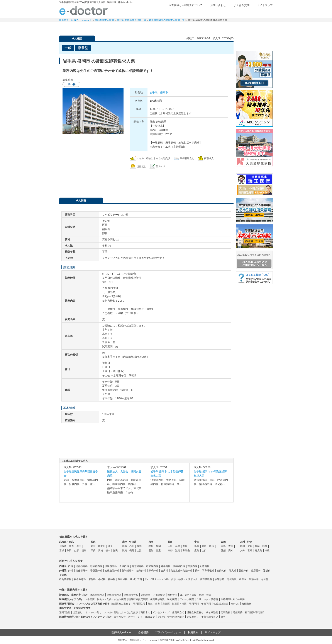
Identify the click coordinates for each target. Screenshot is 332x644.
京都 (170, 550)
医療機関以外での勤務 (233, 599)
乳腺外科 (244, 571)
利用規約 (193, 632)
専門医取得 (139, 604)
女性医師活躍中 (176, 617)
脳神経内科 (179, 566)
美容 (158, 604)
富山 (124, 546)
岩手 (79, 546)
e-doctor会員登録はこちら (254, 42)
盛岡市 (164, 92)
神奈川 (102, 546)
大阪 (170, 546)
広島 (197, 550)
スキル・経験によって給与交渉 (121, 612)
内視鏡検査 (159, 595)
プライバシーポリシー (168, 632)
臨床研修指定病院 (138, 599)
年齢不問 (206, 604)
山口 (204, 550)
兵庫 (178, 546)
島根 (204, 546)
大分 (242, 550)
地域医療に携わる (121, 604)
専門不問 (194, 604)
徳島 (223, 546)
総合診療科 (65, 579)
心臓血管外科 (112, 571)
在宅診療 (220, 579)
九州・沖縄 (246, 542)
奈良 (185, 546)
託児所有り (193, 617)
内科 (71, 566)
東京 (93, 546)
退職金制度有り (195, 612)
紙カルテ (150, 617)
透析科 (267, 571)
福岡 (242, 546)
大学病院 (90, 599)
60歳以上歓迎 (221, 604)
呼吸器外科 (96, 571)
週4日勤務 (65, 612)
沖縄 (267, 550)
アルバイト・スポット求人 (136, 27)
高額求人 (145, 612)
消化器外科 (82, 571)
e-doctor (84, 10)
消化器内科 (82, 566)
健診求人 (166, 27)
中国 (197, 542)
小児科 (102, 579)
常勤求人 (75, 27)
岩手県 (154, 92)
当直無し (78, 612)
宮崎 (250, 550)
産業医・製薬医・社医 (174, 604)
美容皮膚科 (177, 571)
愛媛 (223, 550)
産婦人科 (222, 571)
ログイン (264, 12)
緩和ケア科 (136, 579)
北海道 (63, 546)
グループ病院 (187, 599)
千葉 (93, 550)
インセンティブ (161, 612)
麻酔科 (92, 579)
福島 (84, 550)
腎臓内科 (192, 566)
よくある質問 (242, 5)
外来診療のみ (97, 595)
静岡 (158, 546)
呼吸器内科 (96, 566)
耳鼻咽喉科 (208, 571)
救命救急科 (80, 579)
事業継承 (196, 27)
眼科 (197, 571)
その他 (265, 579)
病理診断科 (206, 579)
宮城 (62, 550)
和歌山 (186, 550)
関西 (170, 542)
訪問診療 (146, 595)
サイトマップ (265, 5)
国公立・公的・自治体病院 (112, 599)
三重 (158, 550)
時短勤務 (238, 612)
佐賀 (250, 546)
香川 (231, 546)
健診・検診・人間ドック (184, 579)
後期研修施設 (158, 599)
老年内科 (166, 566)
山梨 (139, 550)
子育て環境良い (210, 617)
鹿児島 (258, 550)
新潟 (124, 550)
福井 (139, 546)
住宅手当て (178, 612)
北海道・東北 (66, 542)
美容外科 (187, 571)
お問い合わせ (218, 5)
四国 (223, 542)
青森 (71, 546)
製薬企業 (254, 579)
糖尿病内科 (152, 566)
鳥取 (197, 546)
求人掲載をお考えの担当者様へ (254, 261)
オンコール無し (93, 612)
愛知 (151, 550)
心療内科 (205, 566)
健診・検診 (205, 595)
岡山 (212, 546)
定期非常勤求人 (105, 27)
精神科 (112, 579)
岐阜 (151, 546)
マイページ (257, 27)
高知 (231, 550)
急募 (223, 617)
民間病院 (172, 599)
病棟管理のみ (114, 595)
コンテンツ (227, 27)
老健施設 (232, 579)
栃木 (108, 550)
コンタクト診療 (188, 595)
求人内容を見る (81, 498)
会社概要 (143, 632)
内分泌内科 (138, 566)
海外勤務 (246, 604)
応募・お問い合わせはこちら (146, 181)
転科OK (235, 604)
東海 (151, 542)
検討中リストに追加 (215, 47)
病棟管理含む (131, 595)
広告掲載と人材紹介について (186, 5)
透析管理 (172, 595)
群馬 (115, 550)
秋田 (69, 550)
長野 (132, 550)
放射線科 (123, 579)
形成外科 (153, 571)
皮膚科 (164, 571)
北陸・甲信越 (129, 542)
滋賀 (178, 550)
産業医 (243, 579)
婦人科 (233, 571)
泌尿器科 (256, 571)
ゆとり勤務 (212, 612)
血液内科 (124, 566)
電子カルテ (120, 617)
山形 (76, 550)
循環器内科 (111, 566)
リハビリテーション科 (157, 579)
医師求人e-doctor (122, 632)
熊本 (265, 546)
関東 (93, 542)
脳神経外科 (128, 571)
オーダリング (136, 617)
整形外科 (141, 571)
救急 (150, 604)
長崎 (257, 546)
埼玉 (110, 546)
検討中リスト (239, 12)
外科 (71, 571)
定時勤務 (225, 612)
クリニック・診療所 (207, 599)
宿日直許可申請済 (255, 612)
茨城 (100, 550)
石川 (132, 546)
